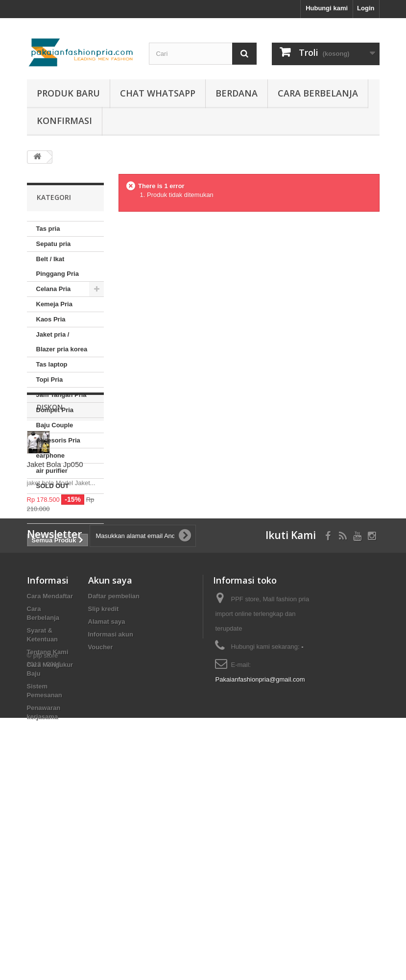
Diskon (50, 523)
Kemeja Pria (54, 304)
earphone (51, 455)
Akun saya (110, 764)
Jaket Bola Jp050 (55, 580)
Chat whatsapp (158, 93)
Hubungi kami (327, 8)
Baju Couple (55, 425)
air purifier (52, 471)
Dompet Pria (55, 410)
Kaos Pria (51, 319)
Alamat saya (107, 805)
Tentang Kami (48, 836)
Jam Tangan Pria (61, 395)
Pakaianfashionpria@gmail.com (260, 863)
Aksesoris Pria (58, 440)
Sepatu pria (54, 244)
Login (366, 8)
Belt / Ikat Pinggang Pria (58, 266)
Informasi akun (111, 818)
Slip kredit (104, 793)
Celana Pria (54, 289)
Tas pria (48, 229)
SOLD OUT (53, 486)
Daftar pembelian (114, 780)
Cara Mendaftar (50, 780)
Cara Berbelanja (318, 93)
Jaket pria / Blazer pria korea (62, 342)
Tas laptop (52, 364)
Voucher (101, 831)
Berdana (237, 93)
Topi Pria (50, 380)
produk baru (68, 93)
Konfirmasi (64, 121)
